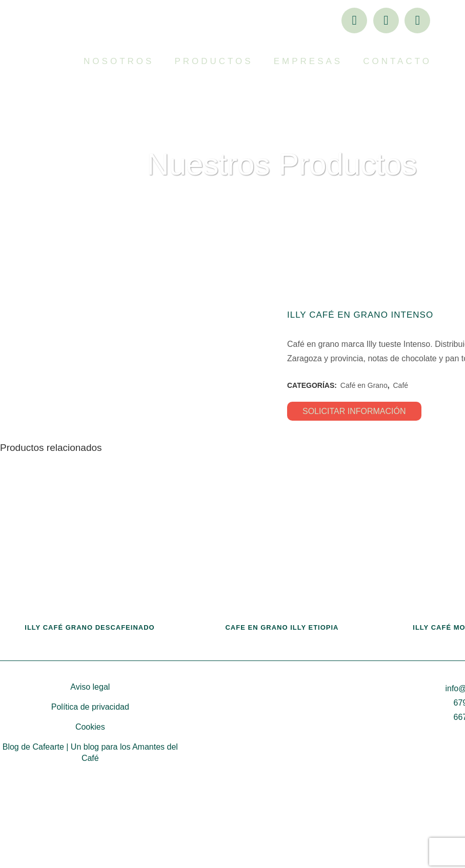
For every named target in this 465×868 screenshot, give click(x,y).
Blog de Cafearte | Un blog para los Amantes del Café (90, 827)
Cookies (90, 802)
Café (400, 385)
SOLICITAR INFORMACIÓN (354, 411)
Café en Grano (364, 385)
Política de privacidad (90, 782)
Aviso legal (90, 762)
